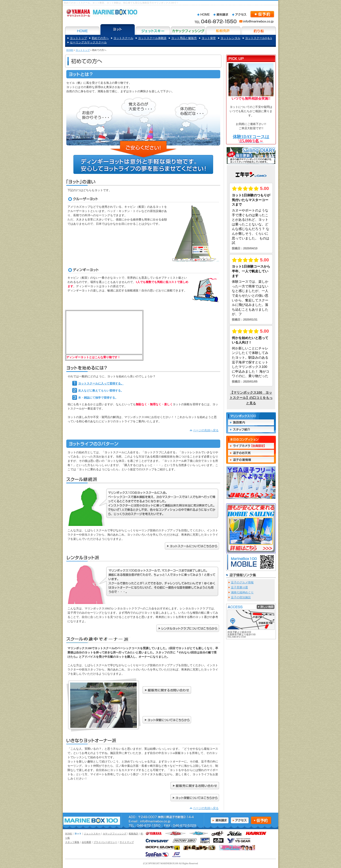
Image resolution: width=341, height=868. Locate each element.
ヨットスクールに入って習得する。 (98, 383)
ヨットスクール (123, 38)
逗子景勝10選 (239, 587)
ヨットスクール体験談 (152, 38)
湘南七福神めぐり (242, 592)
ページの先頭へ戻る (206, 430)
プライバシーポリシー (105, 842)
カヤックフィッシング (115, 834)
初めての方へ (100, 38)
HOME (70, 50)
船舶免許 (134, 834)
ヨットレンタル (230, 38)
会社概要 (86, 842)
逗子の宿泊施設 (241, 597)
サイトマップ (127, 842)
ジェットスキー (92, 834)
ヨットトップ (78, 38)
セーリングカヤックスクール (88, 42)
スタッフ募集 (72, 842)
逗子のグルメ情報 (242, 582)
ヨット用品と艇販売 (184, 38)
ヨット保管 (209, 38)
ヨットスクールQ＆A (258, 38)
